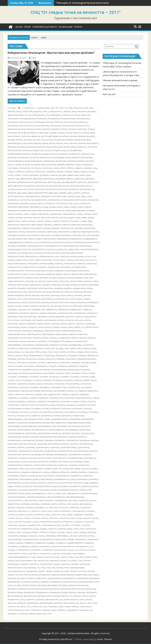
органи (36, 370)
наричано (70, 317)
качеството (56, 253)
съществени (33, 553)
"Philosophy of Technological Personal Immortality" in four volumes (91, 3)
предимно (12, 423)
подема (65, 394)
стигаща (26, 532)
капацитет (12, 253)
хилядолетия (13, 599)
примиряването (15, 440)
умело (24, 578)
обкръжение (92, 355)
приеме (26, 437)
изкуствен (79, 228)
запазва (19, 218)
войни (55, 147)
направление (79, 313)
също (57, 557)
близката (46, 129)
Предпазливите (35, 423)
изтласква (77, 235)
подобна (33, 398)
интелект (67, 242)
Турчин (73, 571)
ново (50, 352)
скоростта (56, 515)
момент (73, 302)
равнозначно (14, 472)
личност (42, 281)
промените (13, 458)
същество (55, 553)
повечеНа (19, 394)
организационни (59, 370)
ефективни (12, 207)
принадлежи (29, 440)
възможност (75, 154)
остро (18, 380)
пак (82, 387)
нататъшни (13, 324)
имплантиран (50, 239)
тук (62, 571)
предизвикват (87, 419)
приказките (63, 437)
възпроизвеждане (16, 161)
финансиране (78, 589)
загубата (18, 214)
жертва (52, 207)
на (70, 306)
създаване (29, 543)
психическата (39, 465)
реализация (82, 479)
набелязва (77, 306)
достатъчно (21, 189)
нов (26, 352)
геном (56, 168)
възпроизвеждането (34, 161)
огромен (41, 363)
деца (59, 182)
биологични (56, 126)
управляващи (14, 582)
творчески (54, 561)
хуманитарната (52, 599)
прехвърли (56, 433)
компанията (33, 264)
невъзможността (15, 338)
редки (10, 486)
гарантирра (13, 168)
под (45, 394)
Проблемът (13, 451)
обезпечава (49, 355)
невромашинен (33, 334)
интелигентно (93, 242)
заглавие (90, 210)
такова (11, 561)
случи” (10, 522)
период (24, 391)
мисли (64, 295)
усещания (25, 582)
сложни (27, 518)
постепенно (55, 408)
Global (25, 111)
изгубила (25, 228)
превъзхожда (78, 416)
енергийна (24, 203)
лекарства (29, 281)
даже (77, 175)
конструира (65, 267)
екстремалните (68, 200)
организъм (24, 373)
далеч (83, 175)
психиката (28, 465)
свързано (30, 507)
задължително (69, 214)
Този (48, 568)
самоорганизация (89, 493)
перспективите (60, 391)
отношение (59, 384)
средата (43, 529)
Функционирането (61, 596)
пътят (89, 469)
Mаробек (38, 111)
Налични (34, 313)
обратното (50, 359)
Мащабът (22, 288)
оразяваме (26, 370)
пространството (45, 458)
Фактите (33, 585)
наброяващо (89, 306)
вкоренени (32, 147)
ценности (12, 603)
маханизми (93, 285)
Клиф (62, 256)
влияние (42, 147)
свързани (20, 507)
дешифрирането (70, 182)
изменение (52, 232)
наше (71, 327)
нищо (17, 352)
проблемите (84, 447)
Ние (79, 348)
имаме (19, 239)
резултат (18, 486)
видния (37, 143)
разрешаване (25, 479)
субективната (62, 536)
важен (86, 133)
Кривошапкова (90, 274)
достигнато (74, 189)
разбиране (64, 472)
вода (49, 147)
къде (86, 278)
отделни (77, 380)
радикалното (36, 472)
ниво (67, 348)
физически (46, 589)
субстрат (73, 536)
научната (55, 324)
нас (9, 320)
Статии (13, 108)
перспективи (46, 391)
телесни (87, 561)
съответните (35, 550)
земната (32, 221)
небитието (27, 331)
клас (57, 256)
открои (39, 384)
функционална (31, 596)
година (76, 172)
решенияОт (34, 490)
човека (67, 607)
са (54, 493)
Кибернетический (16, 256)
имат (25, 239)
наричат (79, 317)
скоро (47, 515)
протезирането (60, 458)
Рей (34, 486)
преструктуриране (16, 433)
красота (67, 274)
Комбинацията (20, 264)
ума (18, 578)
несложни (63, 345)
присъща (22, 444)
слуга (72, 518)
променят (23, 458)
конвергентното (29, 267)
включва (82, 143)
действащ (90, 179)
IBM (31, 111)
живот (81, 207)
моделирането (14, 302)
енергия (34, 203)
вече (43, 140)
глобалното (39, 172)
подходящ (21, 401)
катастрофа (23, 253)
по (76, 391)
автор (74, 111)
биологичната (43, 126)
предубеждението (29, 426)
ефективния (24, 207)
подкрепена (13, 398)
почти (27, 416)
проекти (93, 451)
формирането (42, 592)
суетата (91, 536)
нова (31, 352)
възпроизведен (86, 157)
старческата (90, 529)
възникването (23, 157)
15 (65, 108)
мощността (45, 306)
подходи (11, 401)
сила (43, 511)
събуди (70, 539)
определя (83, 366)
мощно (26, 306)
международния (15, 292)
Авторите (82, 111)
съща (24, 553)
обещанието (61, 355)
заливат (88, 214)
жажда (45, 207)
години (84, 172)
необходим (53, 341)
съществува (66, 553)
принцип (39, 440)
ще (91, 610)
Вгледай (48, 136)
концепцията (83, 271)
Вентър (19, 140)
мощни (18, 306)
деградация (60, 179)
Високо (60, 143)
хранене (40, 599)
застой (55, 218)
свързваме (40, 507)
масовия (65, 285)
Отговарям (47, 380)
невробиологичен (52, 331)
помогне (24, 405)
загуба (11, 214)
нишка (11, 352)
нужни (94, 352)
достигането (51, 189)
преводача (67, 416)
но (22, 352)
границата (34, 175)
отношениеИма (72, 384)
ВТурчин (57, 150)
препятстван (85, 430)
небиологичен (91, 327)
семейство (74, 507)
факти (26, 585)
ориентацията (49, 373)
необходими (65, 341)
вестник (37, 140)
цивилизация (33, 603)
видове (45, 143)
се (47, 507)
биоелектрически (15, 126)
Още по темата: (17, 101)
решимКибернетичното (68, 490)
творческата (43, 561)
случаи (79, 518)
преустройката (44, 433)
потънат (20, 416)
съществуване (78, 553)
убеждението (45, 575)
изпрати (22, 235)
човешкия (46, 610)
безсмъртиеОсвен (68, 119)
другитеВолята (41, 193)
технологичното (15, 568)
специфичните (34, 525)
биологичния (69, 126)
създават (51, 543)
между (90, 288)
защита (71, 218)
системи (30, 515)
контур (50, 271)
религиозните (43, 486)
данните (11, 179)
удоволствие (82, 575)
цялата (83, 603)
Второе (49, 150)
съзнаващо (23, 546)
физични (56, 589)
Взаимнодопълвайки (64, 140)
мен (25, 292)
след (63, 515)
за (63, 210)
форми (20, 592)
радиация (25, 472)
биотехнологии (34, 129)
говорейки (51, 172)
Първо (55, 469)
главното (79, 168)
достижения (85, 189)
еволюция (45, 196)
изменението (64, 232)
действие (12, 182)
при (92, 433)
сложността (64, 518)
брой (20, 133)
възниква (12, 157)
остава (92, 377)
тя (17, 575)
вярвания (70, 164)
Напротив (22, 317)
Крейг (80, 274)
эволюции (12, 614)
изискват (55, 228)
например (12, 317)
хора (22, 599)
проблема (30, 447)
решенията (45, 490)
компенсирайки (46, 264)
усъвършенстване (86, 582)
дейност (70, 179)
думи (51, 193)
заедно (80, 214)
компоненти (70, 264)
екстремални (54, 200)
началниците (13, 327)
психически (51, 465)
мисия (28, 295)
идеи (90, 221)
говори (60, 172)
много (20, 299)
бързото (77, 133)
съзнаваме (12, 546)
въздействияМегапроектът (19, 154)
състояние (91, 550)
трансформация (77, 568)
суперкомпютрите (31, 539)
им (9, 239)
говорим (68, 172)
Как (66, 249)
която (32, 274)
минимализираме (16, 295)
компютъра (91, 264)
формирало (29, 592)
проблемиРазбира (69, 447)
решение (94, 486)
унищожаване (54, 578)
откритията (22, 384)
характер (77, 596)
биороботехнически (17, 129)
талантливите (26, 561)
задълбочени (56, 214)
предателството (36, 419)
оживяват (75, 363)
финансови (91, 589)
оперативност (41, 366)
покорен (83, 401)
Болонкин (12, 133)
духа (56, 193)
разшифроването (61, 479)
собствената (67, 522)
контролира (40, 271)
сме (16, 522)
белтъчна (59, 122)
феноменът (13, 589)
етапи (76, 203)
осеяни (84, 373)
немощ (22, 341)
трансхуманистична (16, 571)
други (31, 193)
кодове (18, 260)
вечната (50, 140)
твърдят (63, 561)
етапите (83, 203)
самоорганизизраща (36, 497)
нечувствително (37, 348)
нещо (47, 348)
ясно (50, 614)
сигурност (36, 511)
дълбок (77, 193)
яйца (39, 614)
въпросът (29, 164)
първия (47, 469)
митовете (78, 295)
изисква (47, 228)
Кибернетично (31, 256)
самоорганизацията (17, 497)
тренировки (32, 571)
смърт (36, 522)
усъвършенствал (69, 582)
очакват (71, 387)
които (31, 260)
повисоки (29, 394)
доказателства (55, 186)
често (29, 607)
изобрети (75, 232)
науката (22, 324)
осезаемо (75, 373)
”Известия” (29, 108)
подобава (24, 398)
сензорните (85, 507)
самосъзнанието (46, 500)
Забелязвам (70, 210)
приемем (34, 437)
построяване (70, 412)
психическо (63, 465)
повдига (82, 391)
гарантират (87, 164)
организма (85, 370)
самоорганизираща (56, 497)
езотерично (13, 200)
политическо (13, 405)
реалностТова (65, 483)
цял (77, 603)
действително (41, 182)
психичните (84, 465)
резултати (27, 486)
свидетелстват (14, 504)
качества (38, 253)
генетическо (25, 168)
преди (47, 419)
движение (38, 179)
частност (12, 607)
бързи (69, 133)
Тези (80, 561)
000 (52, 108)
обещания (72, 355)
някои (10, 355)
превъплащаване (15, 419)
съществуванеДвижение (18, 557)
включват (12, 147)
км (67, 256)
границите (44, 175)
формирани (55, 592)
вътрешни (52, 164)
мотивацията (92, 302)
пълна (32, 469)
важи (92, 133)
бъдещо (61, 133)
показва (74, 401)
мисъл (70, 295)
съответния (46, 550)
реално (34, 483)
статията (11, 532)
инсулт (36, 242)
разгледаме (13, 476)
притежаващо (54, 444)
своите (54, 504)
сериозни (12, 511)
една (78, 196)
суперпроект (61, 539)
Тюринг (11, 575)
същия (39, 557)
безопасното (13, 119)
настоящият (37, 320)
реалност (42, 483)
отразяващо (44, 387)
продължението (65, 451)
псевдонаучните (15, 465)
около (10, 366)
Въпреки (90, 161)
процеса (25, 462)
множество (59, 299)
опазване (18, 366)
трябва (56, 571)
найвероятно (75, 309)
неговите (37, 338)
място (65, 306)
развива (74, 472)
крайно (59, 274)
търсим (91, 571)
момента (82, 302)
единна (71, 196)
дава (64, 175)
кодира (11, 260)
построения (58, 412)
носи (55, 352)
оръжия (60, 373)
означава (85, 363)
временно (82, 147)
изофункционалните (90, 232)
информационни (35, 246)
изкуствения (90, 228)
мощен (11, 306)
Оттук (64, 387)
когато (88, 256)
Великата (82, 136)
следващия (78, 515)
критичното (19, 278)
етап (70, 203)
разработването (63, 476)
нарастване (42, 317)
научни (64, 324)
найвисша (87, 309)
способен (65, 525)
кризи (10, 278)
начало (24, 327)
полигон (92, 401)
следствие (89, 515)
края (74, 274)
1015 (61, 108)
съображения (22, 550)
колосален (79, 260)
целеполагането (71, 599)
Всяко (42, 150)
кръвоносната (32, 278)
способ (57, 525)
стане (82, 529)
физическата (35, 589)
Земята (47, 221)
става (76, 529)
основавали (22, 377)
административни (16, 115)
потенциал (93, 412)
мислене (36, 295)
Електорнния (81, 200)
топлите (59, 568)
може (24, 302)
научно (71, 324)
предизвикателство (59, 419)
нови (44, 352)
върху (43, 164)
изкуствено (13, 232)
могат (73, 299)
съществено (45, 553)
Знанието (65, 221)
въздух (45, 154)
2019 (80, 108)
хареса (85, 596)
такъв (17, 561)
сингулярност (65, 511)
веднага (57, 136)
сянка (71, 557)
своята (75, 504)
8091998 (11, 111)
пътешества (68, 469)
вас (42, 136)
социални (12, 525)
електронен (93, 200)
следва (69, 515)
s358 (45, 111)
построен (34, 412)
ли (36, 281)
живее (67, 207)
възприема (45, 157)
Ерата (41, 203)
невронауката (48, 334)
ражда (46, 472)
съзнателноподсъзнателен (63, 546)
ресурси (54, 486)
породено (61, 405)
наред (51, 317)
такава (87, 557)
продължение (50, 451)
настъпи (61, 320)
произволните (75, 454)
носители (71, 352)
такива (94, 557)
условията (43, 582)
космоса (25, 274)
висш (66, 143)
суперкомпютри (15, 539)
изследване (66, 235)
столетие (52, 532)
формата (12, 592)
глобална (19, 172)
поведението (92, 391)
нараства (32, 317)
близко (64, 129)
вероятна (28, 140)
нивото (73, 348)
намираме (52, 313)
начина (48, 327)
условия (34, 582)
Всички (11, 150)
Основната (54, 377)
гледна (11, 172)
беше (66, 122)
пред (26, 419)
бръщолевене (30, 133)
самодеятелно (73, 493)
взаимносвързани (82, 140)
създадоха (89, 543)
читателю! (52, 607)
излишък (41, 232)
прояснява (63, 462)
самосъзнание (31, 500)
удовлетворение (68, 575)
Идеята (40, 225)
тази (76, 557)
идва (84, 221)
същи (33, 557)
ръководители (38, 493)
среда (36, 529)
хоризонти (30, 599)
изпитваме (12, 235)
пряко (86, 462)
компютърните (14, 267)
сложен (11, 518)
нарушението (90, 317)
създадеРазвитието (75, 543)
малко (39, 285)
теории (57, 564)
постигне (88, 408)
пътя (83, 469)
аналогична (75, 115)
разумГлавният (46, 479)
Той (53, 568)
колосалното (91, 260)
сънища (11, 550)
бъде (46, 133)
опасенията (29, 366)
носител (62, 352)
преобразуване (24, 430)
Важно (17, 136)
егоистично (56, 196)
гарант (78, 164)
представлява (84, 423)
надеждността (24, 309)
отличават (48, 384)
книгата (73, 256)
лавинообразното (16, 281)
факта (19, 585)
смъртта (57, 522)
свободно (35, 504)
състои (82, 550)
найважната (51, 309)
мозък (38, 302)
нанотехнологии (65, 313)
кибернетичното (47, 256)
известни (66, 225)
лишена (88, 281)
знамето (55, 221)
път (60, 469)
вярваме (61, 164)
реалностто (53, 483)
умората (32, 578)
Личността (64, 281)
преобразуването (40, 430)
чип (40, 607)
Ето (89, 203)
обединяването (36, 355)
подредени (43, 398)
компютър (81, 264)
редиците (93, 483)
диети (10, 186)
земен (24, 221)
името (40, 239)
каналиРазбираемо (89, 249)
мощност (35, 306)
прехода (66, 433)
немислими (13, 341)
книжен (81, 256)
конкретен (42, 267)
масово (74, 285)
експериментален (39, 200)
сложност (53, 518)
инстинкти (27, 242)
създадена (60, 543)
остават (11, 380)
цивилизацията (46, 603)
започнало (46, 218)
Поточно (12, 416)
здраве (91, 218)
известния (76, 225)
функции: (82, 592)
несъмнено (88, 345)
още (78, 387)
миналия (87, 292)
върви (37, 164)
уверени (56, 575)
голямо (17, 175)
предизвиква (75, 419)
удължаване (93, 575)
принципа (49, 440)
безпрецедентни (28, 119)
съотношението (60, 550)
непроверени (28, 345)
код (94, 256)
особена (84, 377)
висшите (74, 143)
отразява (34, 387)
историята (50, 249)
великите (91, 136)
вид (25, 143)
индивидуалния (15, 242)
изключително (67, 228)
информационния (70, 246)
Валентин (26, 136)
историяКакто (38, 249)
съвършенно (93, 539)
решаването (75, 486)
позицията (42, 401)
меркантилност (35, 292)
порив (52, 405)
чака (89, 603)
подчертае (31, 401)
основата (44, 377)
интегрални (57, 242)
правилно (35, 416)
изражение (46, 235)
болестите (82, 129)
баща (84, 115)
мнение (87, 295)
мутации (58, 306)
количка (70, 260)
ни (56, 348)
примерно (81, 437)
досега (89, 186)
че (18, 607)
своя (69, 504)
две (18, 179)
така (81, 557)
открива (86, 380)
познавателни (54, 401)
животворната (14, 210)
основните (64, 377)
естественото (61, 203)
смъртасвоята (46, 522)
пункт (21, 469)
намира (42, 313)
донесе (66, 186)
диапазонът (93, 182)
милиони (78, 292)
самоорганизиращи (75, 497)
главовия (88, 168)
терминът (65, 564)
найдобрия (13, 313)
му (52, 306)
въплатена (72, 161)
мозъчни (54, 302)
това (43, 568)
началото (32, 327)
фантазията (53, 585)
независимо (64, 338)
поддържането (54, 394)
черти (22, 607)
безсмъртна (13, 122)
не (83, 327)
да (60, 175)
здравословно (14, 221)
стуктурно (33, 536)
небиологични (14, 331)
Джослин (82, 182)
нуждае (80, 352)
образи (41, 359)
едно (83, 196)
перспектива (34, 391)
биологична (30, 126)
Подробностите (56, 398)
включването (93, 143)
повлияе (38, 394)
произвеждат (48, 454)
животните (26, 210)
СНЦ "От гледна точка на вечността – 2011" (76, 12)
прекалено (85, 426)
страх (75, 532)
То (39, 568)
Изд (32, 228)
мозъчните (64, 302)
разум (35, 479)
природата (12, 444)
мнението (12, 299)
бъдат (40, 133)
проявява (53, 462)
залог (95, 214)
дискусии (41, 186)
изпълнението (33, 235)
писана (70, 391)
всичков (26, 150)
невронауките (61, 334)
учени (10, 585)
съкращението (82, 546)
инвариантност (76, 239)
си (29, 511)
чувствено (62, 610)
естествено (49, 203)
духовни (63, 193)
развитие (83, 472)
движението (49, 179)
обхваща (60, 359)
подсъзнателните (83, 398)
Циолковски (69, 603)
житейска (47, 210)
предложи (22, 423)
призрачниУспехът (48, 437)
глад (95, 168)
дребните (12, 193)
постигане (66, 408)
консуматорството (16, 271)
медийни (58, 288)
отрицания (56, 387)
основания (34, 377)
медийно (68, 288)
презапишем (74, 426)
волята (67, 147)
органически (36, 373)
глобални (29, 172)
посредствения (14, 408)
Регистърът (78, 483)
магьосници (23, 285)
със (76, 550)
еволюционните (33, 196)
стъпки (41, 536)
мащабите (12, 288)
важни (10, 136)
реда (86, 483)
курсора (71, 278)
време (74, 147)
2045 (91, 108)
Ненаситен (31, 341)
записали (27, 218)
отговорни (68, 380)
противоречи (90, 458)
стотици (61, 532)
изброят (57, 225)
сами (58, 493)
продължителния (81, 451)
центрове (21, 603)
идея (33, 225)
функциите (92, 592)
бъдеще (53, 133)
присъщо (32, 444)
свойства (62, 504)
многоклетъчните (32, 299)
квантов (65, 253)
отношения (86, 384)
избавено (48, 225)
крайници (50, 274)
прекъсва (12, 430)
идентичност (13, 225)
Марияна (56, 285)
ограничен (31, 363)
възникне (35, 157)
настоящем (26, 320)
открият (31, 384)
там (35, 561)
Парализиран (14, 391)
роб (89, 490)
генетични (36, 168)
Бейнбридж (39, 122)
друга (25, 193)
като (31, 253)
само (64, 493)
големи (91, 172)
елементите (13, 203)
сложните (36, 518)
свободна (25, 504)
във (64, 150)
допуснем (75, 186)
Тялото (27, 575)
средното (52, 529)
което (25, 260)
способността (14, 529)
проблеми (55, 447)
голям (10, 175)
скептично (39, 515)
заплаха (36, 218)
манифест (47, 285)
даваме (70, 175)
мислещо (55, 295)
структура (91, 532)
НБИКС (77, 327)
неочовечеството (80, 341)
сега (56, 507)
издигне (39, 228)
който (38, 260)
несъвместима (75, 345)
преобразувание (56, 430)
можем (31, 302)
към (91, 278)
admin (33, 58)
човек (60, 607)
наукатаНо (31, 324)
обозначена (31, 359)
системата (20, 515)
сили (56, 511)
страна (68, 532)
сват (70, 500)
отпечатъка (13, 387)
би (71, 122)
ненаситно (42, 341)
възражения (49, 161)
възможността (88, 154)
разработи (76, 476)
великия (11, 140)
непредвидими (14, 345)
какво (71, 249)
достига (31, 189)
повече (11, 394)
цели (82, 599)
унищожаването (69, 578)
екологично (25, 200)
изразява (56, 235)
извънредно (87, 225)
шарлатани (83, 610)
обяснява (21, 363)
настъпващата (50, 320)
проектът (26, 454)
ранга (73, 479)
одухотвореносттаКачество (58, 363)
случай (95, 518)
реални (26, 483)
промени (87, 454)
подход (95, 398)
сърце (71, 550)
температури (13, 564)
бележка (49, 122)
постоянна (24, 412)
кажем (60, 249)
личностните (52, 281)
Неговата (28, 338)
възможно (64, 154)
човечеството (85, 607)
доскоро (11, 189)
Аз (26, 115)
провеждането (25, 451)
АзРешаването (39, 115)
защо (78, 218)
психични (73, 465)
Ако (48, 115)
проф (10, 462)
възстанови (61, 161)
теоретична (34, 564)
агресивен (92, 111)
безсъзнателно (26, 122)
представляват (14, 426)
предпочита (61, 423)
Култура (53, 278)
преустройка (31, 433)
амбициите (56, 115)
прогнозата (38, 451)
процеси (33, 462)
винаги (52, 143)
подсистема (69, 398)
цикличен (58, 603)
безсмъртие (53, 119)
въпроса (11, 164)
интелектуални (79, 242)
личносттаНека (76, 281)
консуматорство (79, 267)
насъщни (79, 320)
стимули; (34, 532)
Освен (67, 373)
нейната (74, 338)
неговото (53, 338)
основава (12, 377)
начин (41, 327)
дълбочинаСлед (15, 196)
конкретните (54, 267)
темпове (24, 564)
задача (26, 214)
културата (62, 278)
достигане (40, 189)
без (89, 115)
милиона (69, 292)
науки (40, 324)
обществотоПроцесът (87, 359)
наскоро (16, 320)
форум (64, 592)
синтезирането (79, 511)
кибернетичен (76, 253)
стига (19, 532)
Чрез (54, 610)
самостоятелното (15, 500)
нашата (64, 327)
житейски (57, 210)
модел (79, 299)
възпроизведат (57, 157)
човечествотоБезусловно (19, 610)
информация (86, 246)
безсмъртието (83, 119)
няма (25, 355)
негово (45, 338)
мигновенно (58, 292)
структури (23, 536)
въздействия (76, 150)
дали (89, 175)
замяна (11, 218)
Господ (25, 175)
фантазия (42, 585)
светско (93, 500)
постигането (77, 408)
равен (95, 469)
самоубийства (61, 500)
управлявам (94, 578)
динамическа (20, 186)
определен (73, 366)
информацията (14, 249)
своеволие (45, 504)
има (13, 239)
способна (86, 525)
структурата (13, 536)
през (54, 426)
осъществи (26, 380)
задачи (34, 214)
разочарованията (47, 476)
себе (51, 507)
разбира (54, 472)
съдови (11, 543)
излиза (22, 232)
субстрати (83, 536)
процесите (43, 462)
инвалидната (63, 239)
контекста (29, 271)
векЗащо (65, 136)
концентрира (70, 271)
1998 (70, 108)
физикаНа (23, 589)
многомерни (47, 299)
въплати (81, 161)
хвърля (92, 596)
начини (56, 327)
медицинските (79, 288)
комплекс (59, 264)
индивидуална (91, 239)
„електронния (43, 108)
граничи (54, 175)
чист (45, 607)
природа (94, 440)
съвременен (80, 539)
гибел (63, 168)
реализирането (15, 483)
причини (74, 444)
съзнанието (44, 546)
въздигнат (36, 154)
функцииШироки (15, 596)
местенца (47, 292)
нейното (92, 338)
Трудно (49, 571)
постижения (13, 412)
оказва (93, 363)
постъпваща (82, 412)
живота (88, 207)
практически (47, 416)
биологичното (82, 126)
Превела (57, 416)
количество (47, 260)
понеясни (33, 405)
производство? (61, 454)
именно (32, 239)
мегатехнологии (46, 288)
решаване (64, 486)
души (70, 193)
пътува (77, 469)
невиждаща (38, 331)
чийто (35, 607)
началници (90, 324)
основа (92, 373)
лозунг (95, 281)
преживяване (45, 426)
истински (26, 249)
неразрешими (42, 345)
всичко (18, 150)
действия (52, 182)
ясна (44, 614)
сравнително (27, 529)
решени (85, 486)
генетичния (47, 168)
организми (13, 373)
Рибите (83, 490)
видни (30, 143)
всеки (94, 147)
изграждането (14, 228)
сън (92, 546)
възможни (54, 154)
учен (97, 582)
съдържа (19, 543)
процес (17, 462)
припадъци (84, 440)
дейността (80, 179)
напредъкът (92, 313)
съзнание (34, 546)
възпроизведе (71, 157)
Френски (73, 592)
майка (32, 285)
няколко (18, 355)
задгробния (43, 214)
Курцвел (79, 278)
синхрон (91, 511)
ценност (89, 599)
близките (55, 129)
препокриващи (71, 430)
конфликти (59, 271)
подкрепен (84, 394)
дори (82, 186)
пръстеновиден (76, 462)
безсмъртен (42, 119)
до (47, 186)
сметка (22, 522)
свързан (11, 507)
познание (65, 401)
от (33, 380)
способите (75, 525)
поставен (26, 408)
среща (69, 529)
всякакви (34, 150)
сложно (44, 518)
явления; (24, 614)
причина (65, 444)
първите (39, 469)
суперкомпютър (47, 539)
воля (61, 147)
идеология (25, 225)
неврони (72, 334)
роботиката (13, 493)
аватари (67, 111)
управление (83, 578)
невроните (82, 334)
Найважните (63, 309)
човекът (75, 607)
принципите (60, 440)
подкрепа (74, 394)
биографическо (81, 122)
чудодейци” (72, 610)
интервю (12, 246)
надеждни (12, 309)
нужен (87, 352)
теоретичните (46, 564)
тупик (67, 571)
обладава (12, 359)
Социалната (89, 522)
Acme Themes (105, 639)
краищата (40, 274)
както (77, 249)
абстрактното (56, 111)
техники (74, 564)
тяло (21, 575)
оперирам (62, 366)
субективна (51, 536)
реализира (93, 479)
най (43, 309)
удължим (12, 578)
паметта (88, 387)
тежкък (74, 561)
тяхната (34, 575)
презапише (62, 426)
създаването (40, 543)
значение (74, 221)
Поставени (36, 408)
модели (87, 299)
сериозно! (22, 511)
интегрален (45, 242)
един (65, 196)
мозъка (45, 302)
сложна (19, 518)
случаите (87, 518)
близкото (72, 129)
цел (61, 599)
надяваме (36, 309)
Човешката (36, 610)
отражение (24, 387)
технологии (84, 564)
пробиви (12, 447)
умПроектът (42, 578)
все (89, 147)
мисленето (45, 295)
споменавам (47, 525)
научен (47, 324)
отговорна (57, 380)
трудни (41, 571)
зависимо (81, 210)
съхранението (14, 553)
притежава (42, 444)
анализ (65, 115)
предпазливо (49, 423)
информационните (52, 246)
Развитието (93, 472)
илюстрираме (93, 235)
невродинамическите (71, 331)
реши (54, 490)
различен (23, 476)
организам (45, 370)
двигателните (26, 179)
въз (68, 150)
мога (67, 299)
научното (80, 324)
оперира (53, 366)
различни (33, 476)
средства (61, 529)
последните (81, 405)
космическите (14, 274)
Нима (94, 348)
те (69, 561)
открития (12, 384)
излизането (31, 232)
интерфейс (21, 246)
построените (45, 412)
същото (64, 557)
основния (75, 377)
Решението (13, 490)
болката (91, 129)
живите (74, 207)
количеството (59, 260)
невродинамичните (16, 334)
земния (40, 221)
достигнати (63, 189)
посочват (92, 405)
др (93, 189)
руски (28, 493)
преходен (75, 433)
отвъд (38, 380)
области (21, 359)
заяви (84, 218)
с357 (49, 493)
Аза (30, 115)
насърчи (69, 320)
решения (23, 490)
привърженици (14, 437)
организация (73, 370)
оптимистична (14, 370)
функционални (45, 596)
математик (83, 285)
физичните (66, 589)
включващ (21, 147)
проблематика (42, 447)
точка (66, 568)
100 (56, 108)
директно (31, 186)
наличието (24, 313)
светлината (84, 500)
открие (93, 380)
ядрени (32, 614)
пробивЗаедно (86, 444)
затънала (63, 218)
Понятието (44, 405)
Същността (48, 557)
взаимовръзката (15, 143)
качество (46, 253)
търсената (82, 571)
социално (22, 525)
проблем (21, 447)
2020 (86, 108)
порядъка (71, 405)
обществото (71, 359)
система (11, 515)
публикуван (13, 469)
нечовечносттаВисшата (18, 348)
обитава (82, 355)
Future (19, 111)
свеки (75, 500)
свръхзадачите (86, 504)
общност (12, 363)
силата (49, 511)
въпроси (20, 164)
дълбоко (85, 193)
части (94, 603)
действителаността (25, 182)
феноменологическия (78, 585)
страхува (82, 532)
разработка (87, 476)
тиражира (32, 568)
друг (19, 193)
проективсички (14, 454)
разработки (13, 479)
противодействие (75, 458)
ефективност (35, 207)
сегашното (64, 507)
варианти (35, 136)
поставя (45, 408)
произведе (36, 454)
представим (72, 423)
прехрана (85, 433)
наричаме (59, 317)
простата (33, 458)
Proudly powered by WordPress (56, 639)
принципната (72, 440)
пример (72, 437)
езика (89, 196)
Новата (38, 352)
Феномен (63, 585)
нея (52, 348)
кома (10, 264)
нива (61, 348)
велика (73, 136)
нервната (54, 345)
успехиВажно (55, 582)
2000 (75, 108)
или (84, 235)
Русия (22, 493)
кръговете (44, 278)
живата (60, 207)
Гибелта (70, 168)
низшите (86, 348)
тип (25, 568)
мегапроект (33, 288)
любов (11, 285)
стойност (43, 532)
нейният (83, 338)
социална (78, 522)
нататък (87, 320)
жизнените (37, 210)
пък (26, 469)
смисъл (29, 522)
